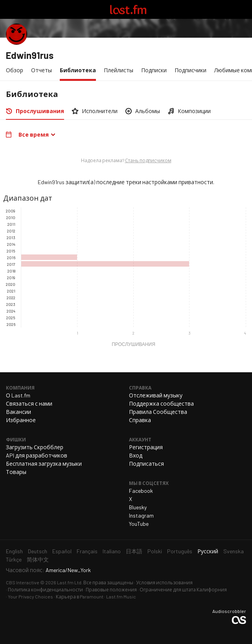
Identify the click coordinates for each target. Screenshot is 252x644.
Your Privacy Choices (30, 596)
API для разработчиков (37, 455)
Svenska (234, 551)
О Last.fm (18, 395)
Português (180, 551)
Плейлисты (119, 70)
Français (87, 551)
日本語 (134, 551)
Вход (136, 455)
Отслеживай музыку (156, 395)
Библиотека (80, 70)
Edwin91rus (30, 55)
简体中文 (38, 559)
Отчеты (41, 70)
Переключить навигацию (9, 9)
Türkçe (14, 559)
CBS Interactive (23, 582)
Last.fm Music (121, 596)
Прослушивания (42, 111)
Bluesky (138, 507)
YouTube (139, 524)
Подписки (154, 70)
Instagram (141, 515)
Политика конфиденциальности (45, 589)
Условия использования (164, 582)
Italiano (112, 551)
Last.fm (128, 9)
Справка (140, 420)
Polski (155, 551)
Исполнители (100, 111)
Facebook (141, 491)
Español (62, 551)
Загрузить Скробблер (35, 447)
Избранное (21, 420)
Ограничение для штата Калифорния (183, 589)
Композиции (194, 111)
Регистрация (146, 447)
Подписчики (190, 70)
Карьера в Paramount (80, 596)
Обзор (15, 70)
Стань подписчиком (148, 160)
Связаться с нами (29, 403)
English (14, 551)
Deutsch (38, 551)
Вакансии (18, 412)
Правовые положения (111, 589)
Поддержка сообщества (161, 403)
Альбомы (148, 111)
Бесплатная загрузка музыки (44, 464)
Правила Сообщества (158, 412)
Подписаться (146, 464)
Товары (16, 472)
